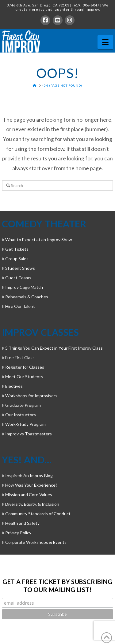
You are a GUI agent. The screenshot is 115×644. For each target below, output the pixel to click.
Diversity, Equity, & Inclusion (31, 504)
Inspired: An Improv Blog (27, 475)
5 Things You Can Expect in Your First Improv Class (52, 348)
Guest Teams (17, 278)
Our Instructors (19, 415)
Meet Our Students (23, 377)
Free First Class (18, 357)
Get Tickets (15, 249)
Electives (12, 386)
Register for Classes (23, 367)
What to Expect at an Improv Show (37, 240)
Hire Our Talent (18, 306)
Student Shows (18, 268)
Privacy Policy (17, 533)
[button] (105, 42)
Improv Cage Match (22, 287)
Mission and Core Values (27, 495)
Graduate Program (21, 405)
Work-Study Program (24, 424)
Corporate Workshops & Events (34, 542)
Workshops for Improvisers (30, 396)
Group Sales (15, 259)
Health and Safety (21, 523)
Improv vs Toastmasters (27, 434)
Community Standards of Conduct (36, 514)
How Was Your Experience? (30, 485)
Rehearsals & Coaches (25, 297)
